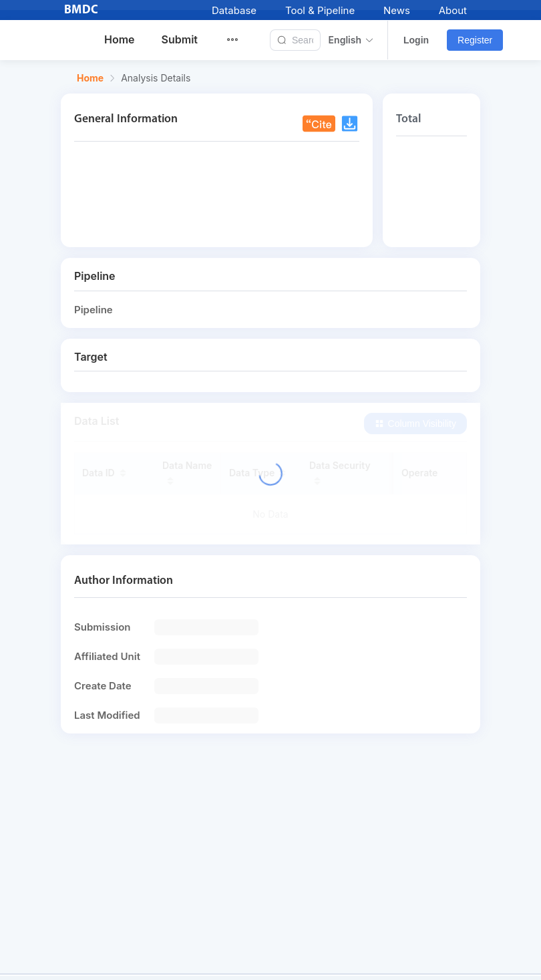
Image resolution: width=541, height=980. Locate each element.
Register (475, 40)
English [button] (351, 40)
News (397, 10)
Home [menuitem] (120, 39)
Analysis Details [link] (156, 78)
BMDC (81, 10)
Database (234, 10)
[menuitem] (240, 40)
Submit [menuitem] (180, 39)
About (453, 10)
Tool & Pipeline (320, 10)
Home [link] (90, 78)
